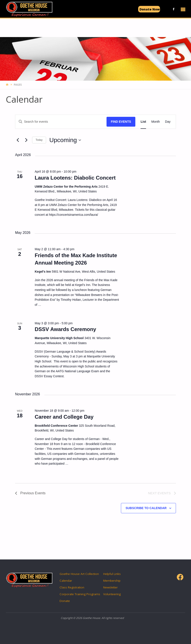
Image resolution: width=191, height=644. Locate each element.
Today (39, 140)
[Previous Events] (18, 140)
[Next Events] (26, 140)
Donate (65, 601)
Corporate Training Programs (80, 594)
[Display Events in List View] (143, 122)
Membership (112, 581)
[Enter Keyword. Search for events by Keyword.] (61, 122)
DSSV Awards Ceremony (65, 329)
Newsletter (110, 587)
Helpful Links (112, 574)
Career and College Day (64, 417)
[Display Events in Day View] (168, 122)
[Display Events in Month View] (156, 122)
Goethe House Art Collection (79, 574)
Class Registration (72, 587)
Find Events (121, 122)
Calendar (66, 581)
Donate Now (150, 9)
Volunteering (112, 594)
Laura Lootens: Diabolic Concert (75, 178)
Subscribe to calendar (146, 508)
